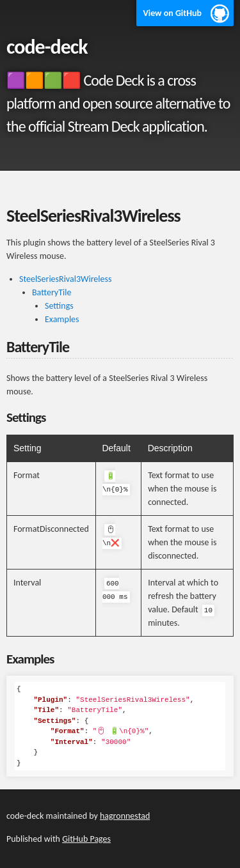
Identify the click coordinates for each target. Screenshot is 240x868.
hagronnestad (125, 816)
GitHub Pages (86, 839)
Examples (62, 319)
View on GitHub (172, 13)
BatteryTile (52, 292)
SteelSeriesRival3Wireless (65, 279)
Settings (59, 306)
